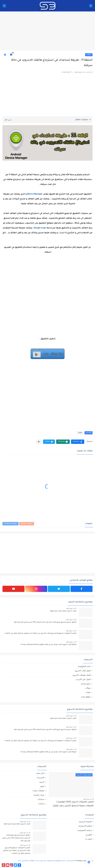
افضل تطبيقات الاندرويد (81, 675)
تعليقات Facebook (11, 524)
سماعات (41, 799)
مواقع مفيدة (86, 697)
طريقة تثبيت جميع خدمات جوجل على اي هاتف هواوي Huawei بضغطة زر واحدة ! (48, 645)
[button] (78, 442)
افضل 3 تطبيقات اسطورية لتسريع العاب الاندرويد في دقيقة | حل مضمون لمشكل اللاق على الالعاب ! (40, 633)
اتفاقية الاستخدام (85, 826)
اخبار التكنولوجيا (84, 666)
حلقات (89, 55)
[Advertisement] (47, 31)
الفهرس (89, 835)
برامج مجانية (86, 684)
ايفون (42, 786)
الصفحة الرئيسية (85, 822)
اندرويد (42, 782)
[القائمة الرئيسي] (91, 6)
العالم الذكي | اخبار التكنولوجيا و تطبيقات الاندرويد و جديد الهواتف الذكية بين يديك (46, 861)
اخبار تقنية (40, 773)
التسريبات (40, 777)
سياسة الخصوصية (85, 830)
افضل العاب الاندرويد (83, 671)
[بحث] (4, 6)
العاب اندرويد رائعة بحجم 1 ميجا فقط (63, 611)
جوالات (88, 688)
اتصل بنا (89, 839)
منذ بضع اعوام (70, 608)
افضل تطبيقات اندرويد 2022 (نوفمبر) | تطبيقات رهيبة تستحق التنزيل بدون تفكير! (73, 804)
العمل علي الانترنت (83, 679)
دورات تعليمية (39, 795)
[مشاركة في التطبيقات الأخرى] (39, 442)
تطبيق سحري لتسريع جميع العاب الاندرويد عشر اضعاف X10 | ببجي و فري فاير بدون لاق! (45, 622)
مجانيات (41, 804)
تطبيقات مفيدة (38, 790)
